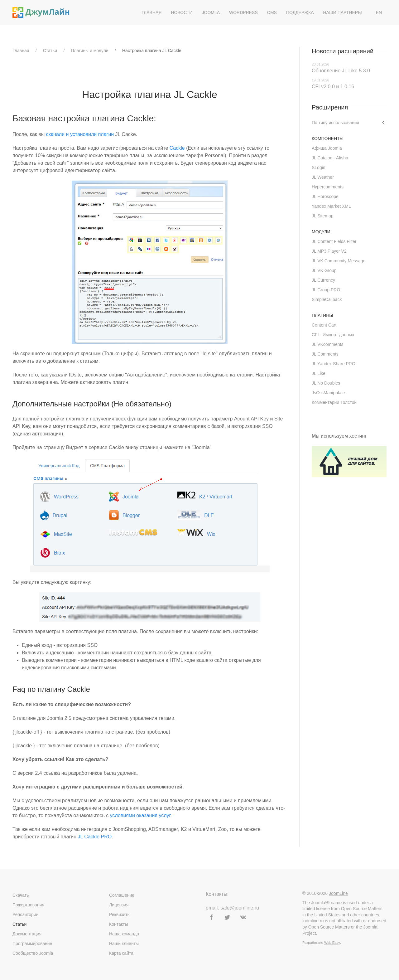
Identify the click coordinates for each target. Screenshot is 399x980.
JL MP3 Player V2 (329, 251)
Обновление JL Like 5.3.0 (341, 71)
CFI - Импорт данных (333, 335)
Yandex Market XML (331, 206)
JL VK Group (324, 270)
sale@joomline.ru (240, 908)
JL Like (319, 373)
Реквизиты (120, 915)
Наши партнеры (342, 12)
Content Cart (324, 325)
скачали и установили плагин (80, 134)
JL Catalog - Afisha (330, 158)
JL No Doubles (326, 383)
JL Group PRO (326, 290)
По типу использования (335, 123)
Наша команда (124, 934)
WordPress (243, 12)
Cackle (177, 148)
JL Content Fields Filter (334, 241)
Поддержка (300, 12)
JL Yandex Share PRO (334, 364)
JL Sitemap (323, 216)
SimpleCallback (327, 299)
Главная (151, 12)
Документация (27, 934)
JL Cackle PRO (95, 837)
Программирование (32, 944)
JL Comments (325, 354)
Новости (182, 12)
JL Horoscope (325, 196)
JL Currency (323, 280)
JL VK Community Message (339, 261)
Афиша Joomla (327, 148)
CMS (272, 12)
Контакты (118, 924)
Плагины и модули (89, 51)
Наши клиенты (124, 944)
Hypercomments (328, 187)
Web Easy (332, 943)
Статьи (50, 51)
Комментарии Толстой (334, 402)
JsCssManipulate (328, 393)
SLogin (319, 167)
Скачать (21, 895)
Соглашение (122, 895)
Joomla (211, 12)
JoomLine (338, 893)
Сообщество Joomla (33, 953)
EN (379, 12)
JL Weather (323, 177)
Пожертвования (28, 905)
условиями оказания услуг (140, 815)
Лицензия (119, 905)
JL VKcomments (327, 344)
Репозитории (25, 915)
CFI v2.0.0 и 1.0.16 (333, 87)
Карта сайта (121, 953)
